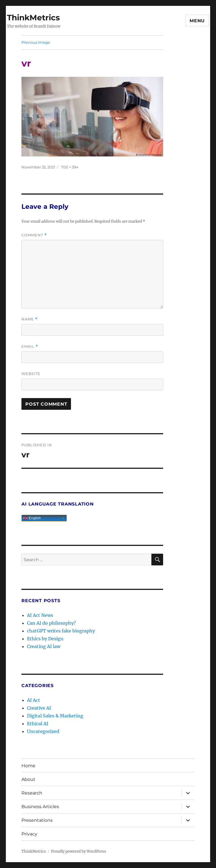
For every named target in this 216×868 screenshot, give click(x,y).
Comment (34, 235)
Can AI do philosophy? (51, 623)
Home (28, 766)
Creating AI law (44, 646)
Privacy (29, 834)
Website (31, 374)
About (28, 779)
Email (30, 346)
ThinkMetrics (33, 18)
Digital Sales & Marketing (55, 716)
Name (30, 319)
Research (32, 793)
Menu (197, 21)
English (32, 518)
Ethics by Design (45, 639)
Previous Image (36, 42)
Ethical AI (38, 724)
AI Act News (40, 615)
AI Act (34, 700)
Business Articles (40, 807)
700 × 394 (70, 167)
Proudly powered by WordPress (78, 851)
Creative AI (39, 708)
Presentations (37, 820)
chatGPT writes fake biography (61, 631)
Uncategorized (43, 731)
